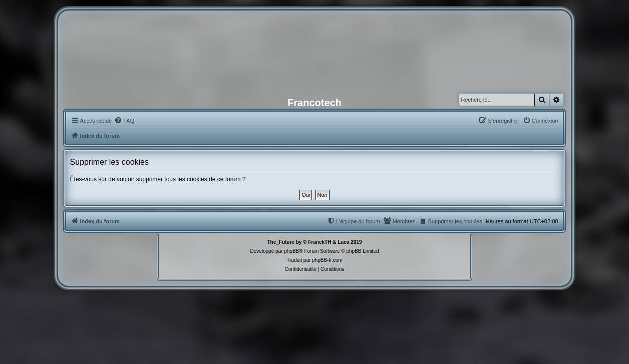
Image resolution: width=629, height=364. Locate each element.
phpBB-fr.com (327, 260)
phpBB (291, 251)
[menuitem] (124, 121)
